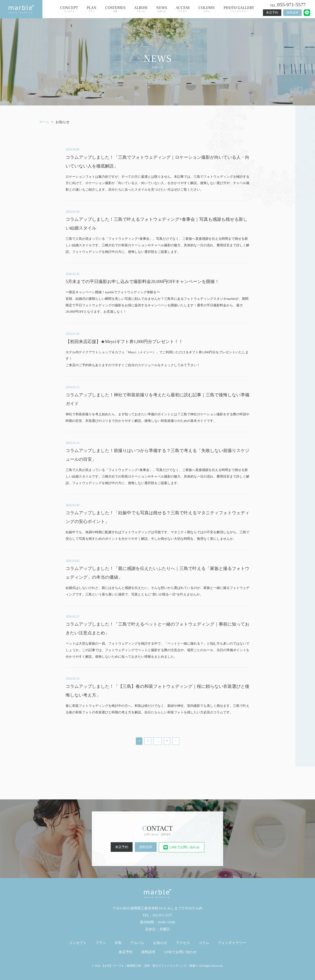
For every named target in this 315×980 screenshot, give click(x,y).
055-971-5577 (291, 5)
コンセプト (69, 9)
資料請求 (292, 13)
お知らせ (162, 9)
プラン (92, 9)
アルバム (141, 9)
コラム (207, 9)
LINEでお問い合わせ (182, 847)
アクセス (183, 9)
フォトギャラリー (239, 9)
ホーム (45, 122)
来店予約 (272, 13)
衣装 (115, 9)
